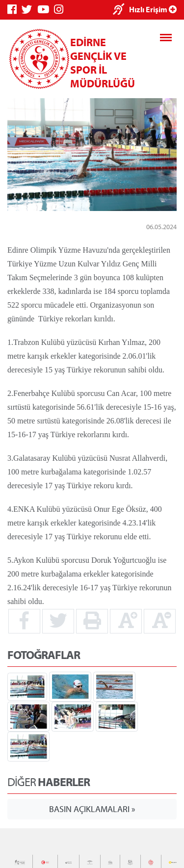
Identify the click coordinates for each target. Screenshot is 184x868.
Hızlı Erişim (153, 9)
